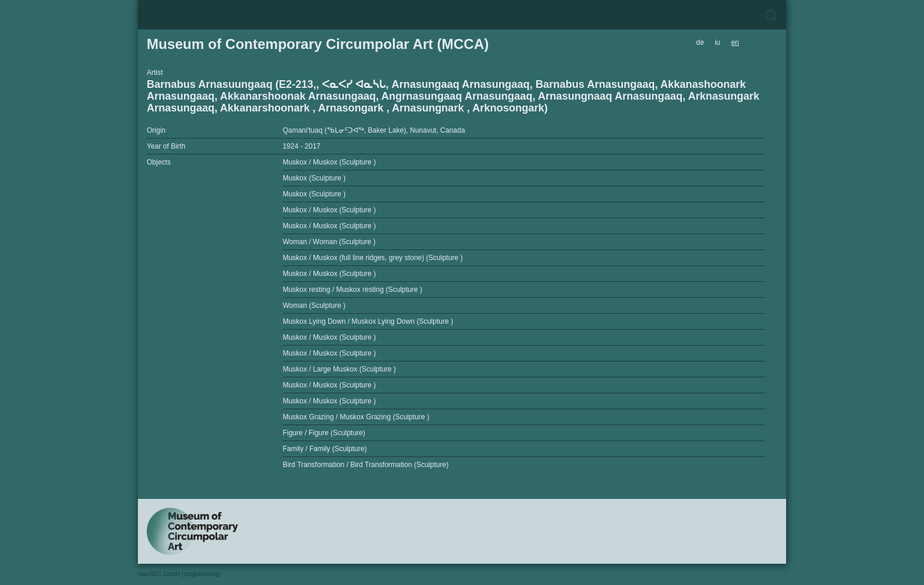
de (700, 42)
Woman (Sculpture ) (314, 305)
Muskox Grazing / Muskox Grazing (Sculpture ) (356, 417)
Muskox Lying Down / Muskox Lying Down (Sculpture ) (368, 321)
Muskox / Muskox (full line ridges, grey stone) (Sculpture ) (373, 258)
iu (717, 42)
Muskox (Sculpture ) (314, 178)
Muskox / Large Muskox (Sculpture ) (339, 369)
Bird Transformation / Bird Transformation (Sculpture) (366, 465)
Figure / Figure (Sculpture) (324, 433)
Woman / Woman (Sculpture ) (329, 242)
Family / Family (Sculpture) (325, 449)
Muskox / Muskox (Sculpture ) (329, 162)
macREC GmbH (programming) (179, 574)
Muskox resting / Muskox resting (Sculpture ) (353, 290)
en (735, 42)
